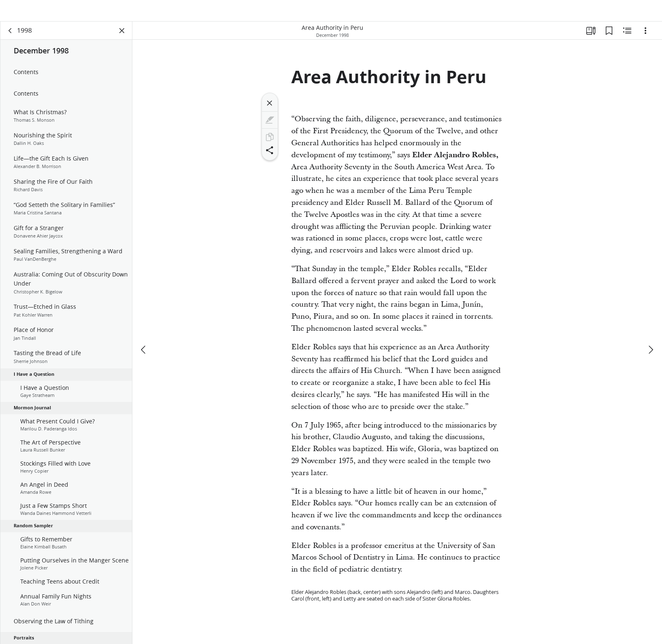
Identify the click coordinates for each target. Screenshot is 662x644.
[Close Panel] (122, 40)
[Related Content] (627, 40)
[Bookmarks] (609, 40)
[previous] (144, 330)
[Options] (645, 40)
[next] (650, 330)
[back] (10, 40)
